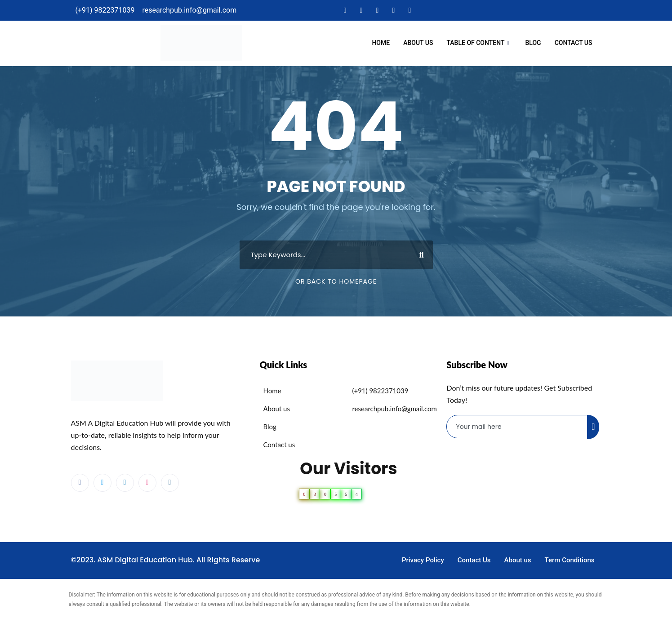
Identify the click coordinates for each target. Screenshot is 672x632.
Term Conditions (570, 560)
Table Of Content (478, 43)
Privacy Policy (423, 560)
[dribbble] (147, 483)
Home (381, 43)
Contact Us (574, 43)
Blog (533, 43)
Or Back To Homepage (336, 281)
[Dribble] (393, 10)
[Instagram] (409, 10)
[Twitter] (361, 10)
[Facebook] (345, 10)
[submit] (593, 427)
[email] (517, 427)
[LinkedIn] (377, 10)
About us (418, 43)
